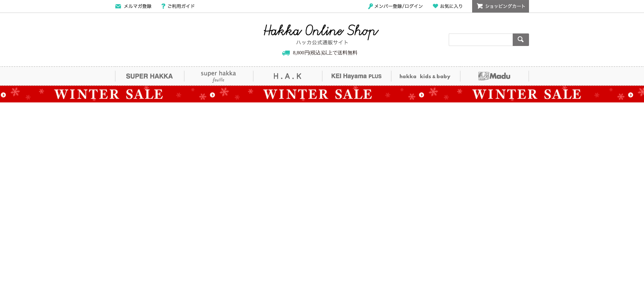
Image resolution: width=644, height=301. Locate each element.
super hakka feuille (218, 76)
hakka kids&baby (425, 76)
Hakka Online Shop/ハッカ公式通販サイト (321, 35)
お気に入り (447, 6)
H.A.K (287, 76)
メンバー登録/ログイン (395, 6)
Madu (494, 76)
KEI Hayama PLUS (356, 76)
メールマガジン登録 (133, 6)
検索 (521, 40)
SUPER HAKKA (149, 76)
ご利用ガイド (178, 6)
